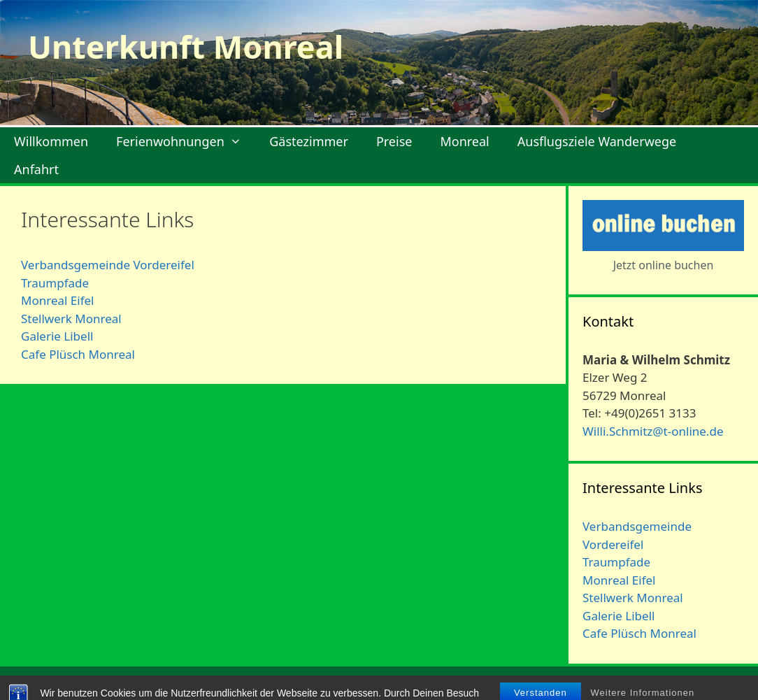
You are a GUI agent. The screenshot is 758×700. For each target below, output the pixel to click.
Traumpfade (55, 283)
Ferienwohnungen (186, 141)
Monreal (464, 141)
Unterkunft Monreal (186, 47)
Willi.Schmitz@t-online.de (653, 431)
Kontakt (531, 684)
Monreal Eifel (57, 300)
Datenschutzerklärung (689, 684)
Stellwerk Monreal (71, 319)
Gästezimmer (309, 141)
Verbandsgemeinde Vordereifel (108, 265)
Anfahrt (36, 169)
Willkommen (51, 141)
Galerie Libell (57, 336)
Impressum (592, 684)
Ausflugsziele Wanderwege (597, 141)
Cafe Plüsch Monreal (78, 354)
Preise (394, 141)
